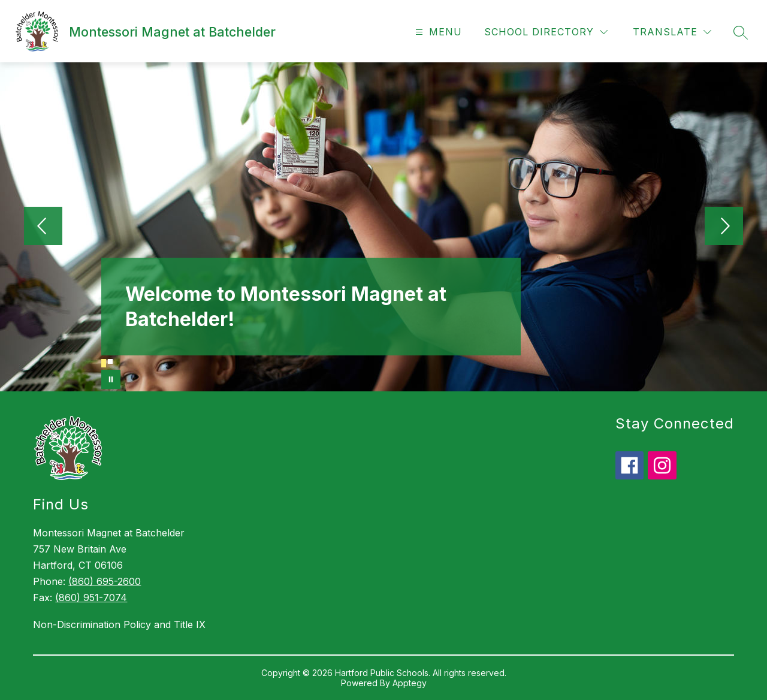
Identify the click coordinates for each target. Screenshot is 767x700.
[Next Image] (724, 227)
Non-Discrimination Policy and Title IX (119, 624)
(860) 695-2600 (105, 581)
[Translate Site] (672, 32)
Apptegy (410, 683)
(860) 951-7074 (91, 598)
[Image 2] (110, 361)
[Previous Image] (43, 227)
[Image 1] (104, 363)
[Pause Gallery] (111, 379)
